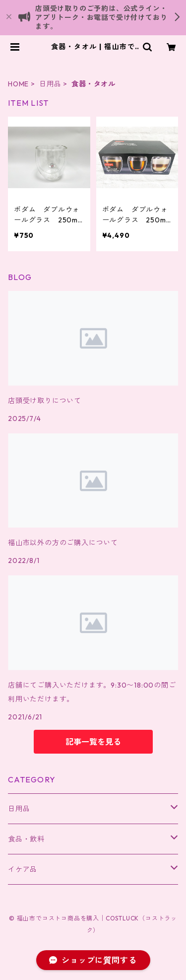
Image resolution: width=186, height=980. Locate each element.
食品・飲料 (26, 839)
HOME (18, 84)
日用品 (50, 84)
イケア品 (23, 869)
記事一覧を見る (93, 742)
